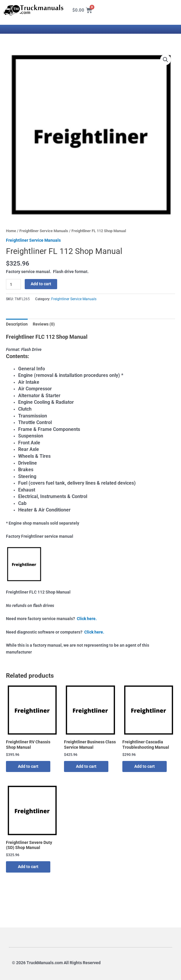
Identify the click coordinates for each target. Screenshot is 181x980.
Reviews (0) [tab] (44, 324)
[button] (166, 60)
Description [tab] (17, 324)
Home (11, 231)
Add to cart (41, 284)
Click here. (87, 619)
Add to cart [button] (28, 766)
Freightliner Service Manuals (44, 231)
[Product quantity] (13, 284)
